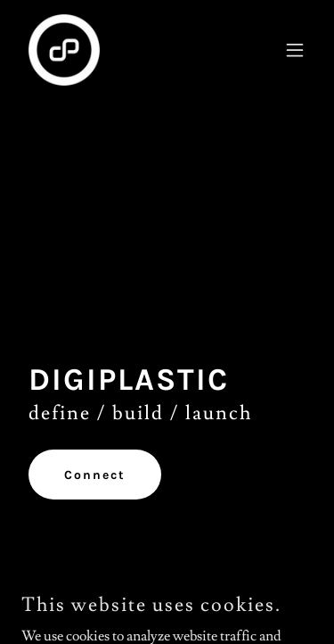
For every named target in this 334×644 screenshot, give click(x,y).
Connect (95, 475)
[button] (295, 50)
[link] (64, 50)
